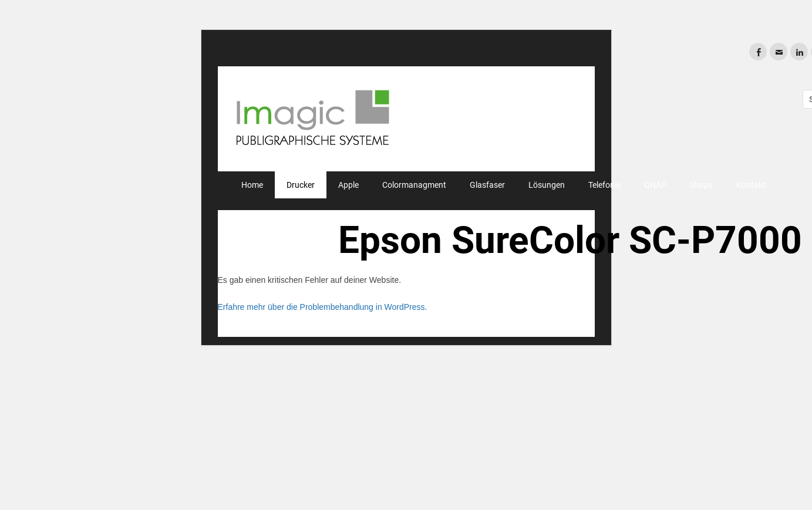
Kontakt (751, 185)
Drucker (301, 185)
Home (252, 185)
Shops (701, 185)
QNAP (655, 185)
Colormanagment (414, 185)
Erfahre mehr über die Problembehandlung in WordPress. (323, 307)
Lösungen (547, 185)
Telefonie (604, 185)
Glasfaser (487, 185)
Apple (348, 185)
